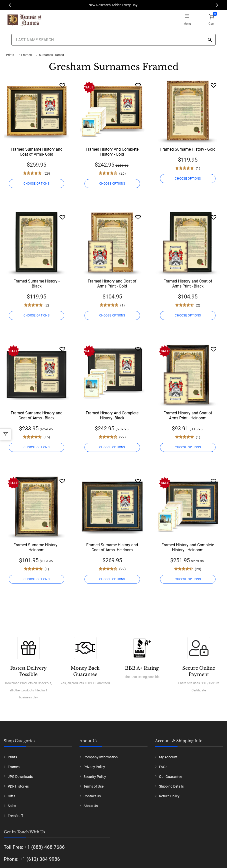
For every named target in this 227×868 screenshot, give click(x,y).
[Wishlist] (62, 85)
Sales (12, 806)
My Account (168, 757)
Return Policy (169, 796)
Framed (26, 55)
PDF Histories (18, 786)
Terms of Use (93, 786)
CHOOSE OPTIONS (36, 184)
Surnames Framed (51, 55)
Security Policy (95, 777)
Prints (10, 55)
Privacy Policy (94, 767)
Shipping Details (171, 786)
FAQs (163, 767)
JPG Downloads (20, 777)
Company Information (101, 757)
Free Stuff (15, 816)
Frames (14, 767)
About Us (91, 806)
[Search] (210, 40)
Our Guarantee (170, 777)
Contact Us (92, 796)
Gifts (11, 796)
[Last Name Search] (113, 40)
